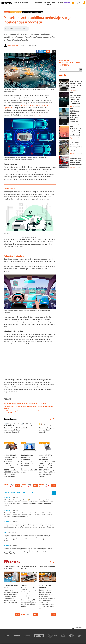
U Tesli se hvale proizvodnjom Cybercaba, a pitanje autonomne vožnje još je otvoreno (76, 147)
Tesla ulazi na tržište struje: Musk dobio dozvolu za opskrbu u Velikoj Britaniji (76, 132)
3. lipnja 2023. (14, 497)
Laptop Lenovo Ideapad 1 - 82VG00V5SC (27, 457)
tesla (42, 12)
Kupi (18, 486)
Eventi (63, 4)
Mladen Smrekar (13, 46)
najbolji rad (37, 115)
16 (68, 106)
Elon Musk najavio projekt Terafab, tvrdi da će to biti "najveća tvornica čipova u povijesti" (76, 99)
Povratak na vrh (79, 628)
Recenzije (19, 4)
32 (54, 51)
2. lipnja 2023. (14, 521)
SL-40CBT (25, 585)
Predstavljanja (30, 4)
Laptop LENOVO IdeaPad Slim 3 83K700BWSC (45, 457)
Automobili (7, 12)
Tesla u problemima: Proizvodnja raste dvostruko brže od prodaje (25, 404)
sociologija (37, 12)
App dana (51, 5)
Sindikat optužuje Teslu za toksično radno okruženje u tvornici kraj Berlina (76, 162)
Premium (69, 4)
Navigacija (19, 12)
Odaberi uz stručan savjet (11, 587)
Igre (47, 4)
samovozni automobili (28, 12)
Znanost (41, 4)
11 (68, 167)
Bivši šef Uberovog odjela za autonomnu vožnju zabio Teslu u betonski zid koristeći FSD (76, 116)
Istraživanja (13, 12)
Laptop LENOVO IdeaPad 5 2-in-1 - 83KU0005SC (10, 457)
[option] (12, 455)
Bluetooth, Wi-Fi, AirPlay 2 (45, 587)
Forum (57, 4)
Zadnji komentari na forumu (19, 492)
